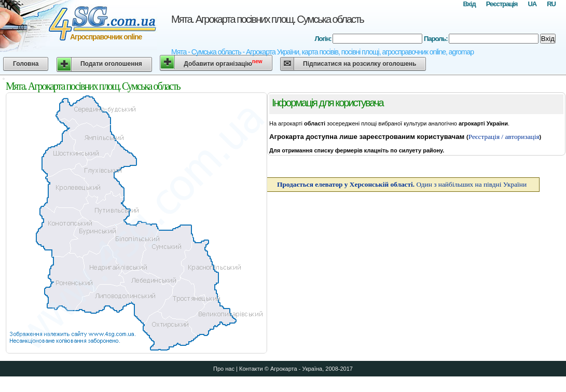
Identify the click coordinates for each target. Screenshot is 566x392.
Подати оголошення (111, 64)
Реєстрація (502, 4)
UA (532, 4)
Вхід (469, 4)
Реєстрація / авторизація (504, 137)
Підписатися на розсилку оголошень (360, 64)
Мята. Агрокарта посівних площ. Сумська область (267, 19)
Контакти (251, 369)
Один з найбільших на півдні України (402, 184)
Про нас (224, 369)
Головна (26, 64)
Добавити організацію (223, 63)
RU (551, 4)
